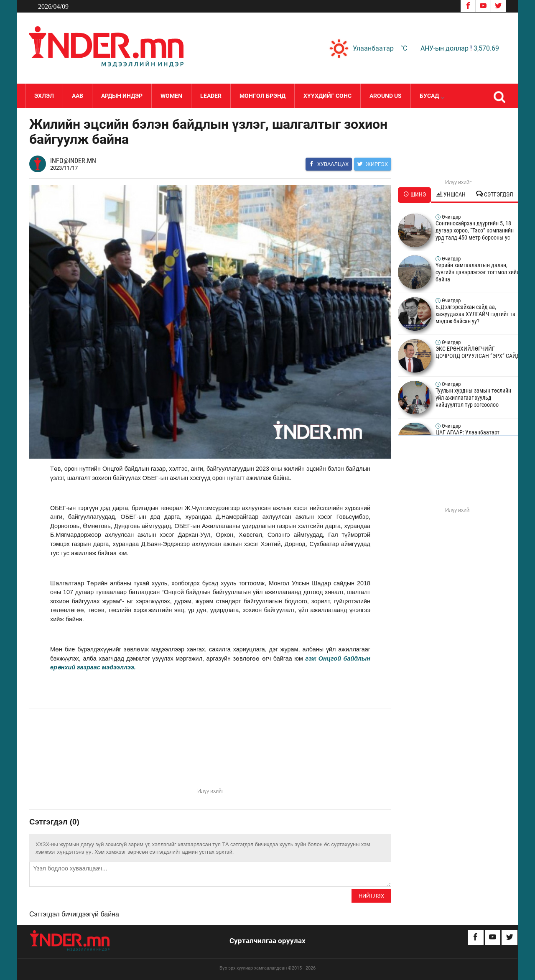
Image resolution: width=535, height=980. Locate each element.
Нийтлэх (371, 896)
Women (171, 96)
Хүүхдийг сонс (327, 96)
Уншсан (451, 194)
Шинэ (415, 194)
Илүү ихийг (210, 791)
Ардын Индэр (122, 96)
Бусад (432, 96)
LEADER (211, 96)
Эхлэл (44, 96)
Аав (78, 96)
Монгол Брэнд (262, 96)
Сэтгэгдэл (495, 194)
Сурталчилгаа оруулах (267, 941)
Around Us (386, 96)
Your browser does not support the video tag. (210, 755)
